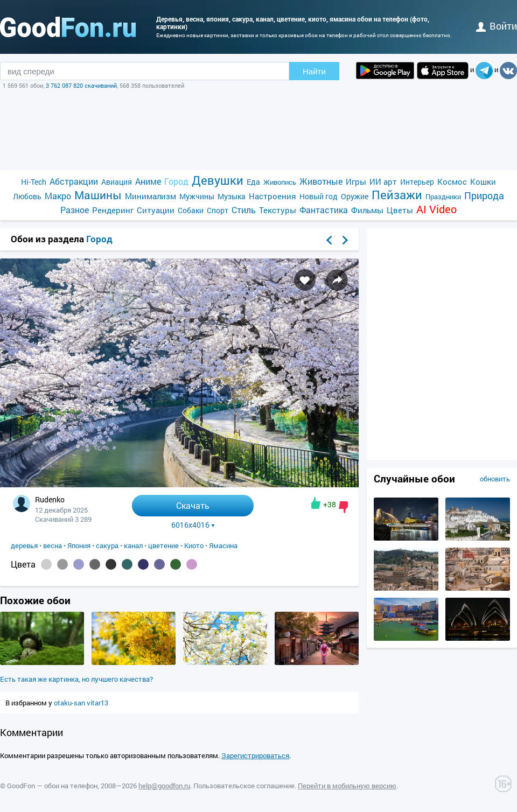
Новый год (319, 196)
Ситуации (156, 210)
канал (133, 545)
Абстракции (74, 181)
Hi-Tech (34, 182)
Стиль (244, 210)
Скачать (193, 505)
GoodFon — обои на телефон (52, 786)
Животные (321, 181)
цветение (163, 545)
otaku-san (70, 703)
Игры (356, 181)
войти (497, 26)
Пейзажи (397, 195)
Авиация (117, 182)
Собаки (191, 210)
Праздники (443, 197)
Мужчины (197, 196)
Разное (75, 210)
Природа (484, 196)
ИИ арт (383, 181)
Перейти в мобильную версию (347, 786)
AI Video (436, 209)
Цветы (400, 210)
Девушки (218, 180)
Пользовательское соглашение (244, 786)
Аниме (148, 181)
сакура (107, 545)
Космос (452, 181)
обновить (495, 479)
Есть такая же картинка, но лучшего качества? (76, 679)
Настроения (273, 196)
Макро (58, 196)
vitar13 (97, 703)
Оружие (355, 196)
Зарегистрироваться (255, 755)
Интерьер (417, 182)
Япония (79, 545)
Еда (253, 182)
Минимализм (151, 196)
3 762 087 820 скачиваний (81, 85)
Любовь (27, 196)
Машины (98, 195)
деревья (24, 545)
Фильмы (367, 210)
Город (176, 181)
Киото (194, 545)
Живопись (280, 182)
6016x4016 (193, 525)
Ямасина (223, 545)
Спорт (218, 210)
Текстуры (278, 210)
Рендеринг (113, 210)
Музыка (232, 196)
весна (53, 545)
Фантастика (324, 210)
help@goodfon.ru (164, 786)
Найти (314, 71)
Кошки (483, 181)
